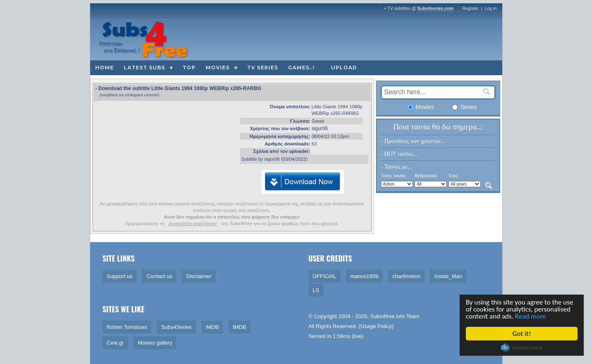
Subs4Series (176, 327)
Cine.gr (115, 343)
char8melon (406, 276)
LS (316, 290)
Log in (490, 8)
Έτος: (454, 176)
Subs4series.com (436, 8)
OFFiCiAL (325, 276)
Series (465, 107)
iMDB (212, 327)
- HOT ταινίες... (399, 154)
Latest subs (144, 68)
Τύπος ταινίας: (394, 176)
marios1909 (364, 276)
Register (470, 8)
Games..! (301, 68)
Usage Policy (376, 326)
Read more (531, 316)
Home (104, 68)
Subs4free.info (388, 316)
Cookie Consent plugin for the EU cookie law (522, 348)
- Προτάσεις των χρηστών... (413, 141)
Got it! (522, 334)
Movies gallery (155, 343)
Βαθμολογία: (426, 176)
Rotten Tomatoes (127, 327)
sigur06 (320, 128)
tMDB (240, 327)
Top (189, 68)
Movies (218, 68)
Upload (344, 68)
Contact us (159, 276)
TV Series (262, 68)
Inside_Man (448, 276)
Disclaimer (199, 276)
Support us (120, 276)
